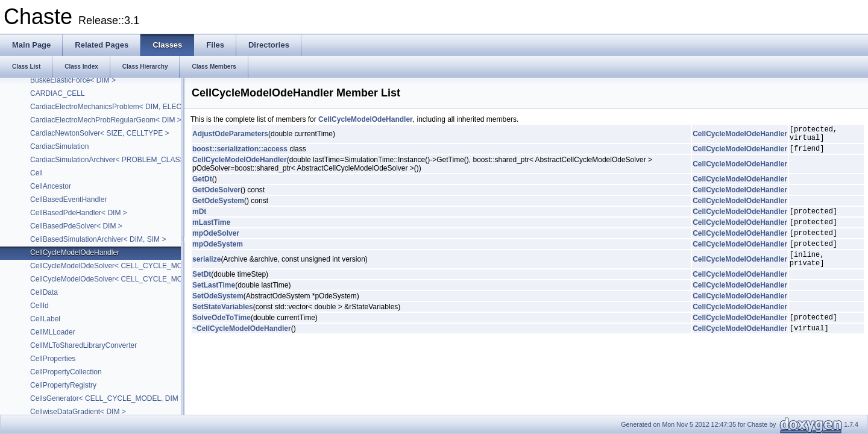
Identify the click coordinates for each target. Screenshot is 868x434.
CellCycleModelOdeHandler (75, 253)
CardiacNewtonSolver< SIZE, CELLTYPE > (100, 133)
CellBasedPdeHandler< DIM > (79, 213)
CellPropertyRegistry (63, 385)
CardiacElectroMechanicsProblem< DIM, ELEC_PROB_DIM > (130, 107)
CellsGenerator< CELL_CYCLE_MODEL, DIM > (107, 398)
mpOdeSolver (216, 244)
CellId (39, 306)
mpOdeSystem (218, 256)
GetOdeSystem (218, 206)
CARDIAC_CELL (58, 93)
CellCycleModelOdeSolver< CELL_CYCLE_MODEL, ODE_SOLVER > (143, 266)
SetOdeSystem (218, 312)
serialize (206, 274)
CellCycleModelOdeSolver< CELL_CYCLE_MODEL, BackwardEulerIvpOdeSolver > (165, 279)
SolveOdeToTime (222, 335)
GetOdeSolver (216, 195)
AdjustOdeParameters (230, 136)
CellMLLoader (53, 332)
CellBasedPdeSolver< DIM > (76, 226)
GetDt (202, 184)
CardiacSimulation (59, 146)
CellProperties (53, 359)
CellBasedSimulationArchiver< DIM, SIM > (98, 239)
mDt (199, 218)
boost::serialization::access (240, 154)
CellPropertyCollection (66, 372)
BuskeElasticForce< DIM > (73, 80)
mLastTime (211, 231)
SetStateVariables (223, 323)
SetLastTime (214, 301)
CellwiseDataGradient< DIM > (78, 412)
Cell (36, 173)
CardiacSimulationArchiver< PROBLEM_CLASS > (111, 160)
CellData (44, 292)
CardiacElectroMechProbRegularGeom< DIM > (106, 120)
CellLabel (45, 319)
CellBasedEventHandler (68, 200)
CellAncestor (51, 186)
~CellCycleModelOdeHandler (242, 348)
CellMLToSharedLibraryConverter (83, 345)
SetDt (202, 291)
